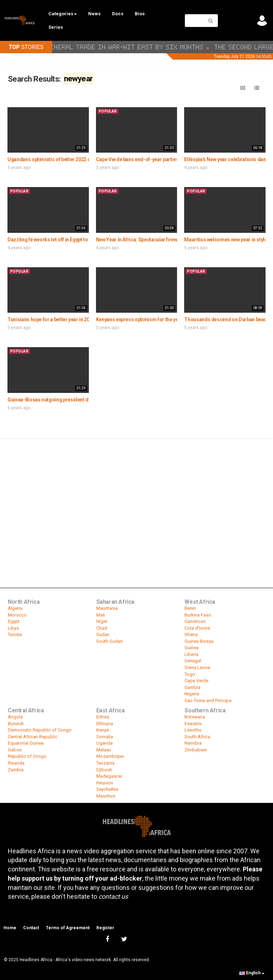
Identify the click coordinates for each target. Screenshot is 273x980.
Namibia (193, 743)
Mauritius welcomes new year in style (226, 240)
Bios (140, 14)
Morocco (17, 615)
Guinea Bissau (199, 641)
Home (10, 928)
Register (105, 928)
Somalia (105, 737)
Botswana (195, 717)
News (94, 14)
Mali (101, 615)
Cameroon (195, 621)
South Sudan (109, 641)
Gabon (15, 750)
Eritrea (103, 717)
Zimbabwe (196, 750)
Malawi (104, 750)
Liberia (191, 654)
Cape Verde (196, 681)
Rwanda (16, 763)
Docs (118, 14)
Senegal (193, 661)
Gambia (192, 687)
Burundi (16, 724)
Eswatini (193, 724)
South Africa (197, 737)
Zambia (16, 770)
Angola (15, 717)
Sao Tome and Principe (208, 700)
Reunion (105, 783)
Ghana (191, 634)
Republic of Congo (27, 756)
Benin (190, 608)
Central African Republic (33, 737)
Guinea (192, 648)
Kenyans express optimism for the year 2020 (145, 319)
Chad (102, 628)
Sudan (103, 634)
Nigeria (192, 694)
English (252, 973)
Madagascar (109, 776)
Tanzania (105, 763)
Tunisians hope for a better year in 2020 (51, 319)
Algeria (15, 608)
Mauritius (106, 796)
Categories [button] (63, 14)
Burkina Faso (198, 615)
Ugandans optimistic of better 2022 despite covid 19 (66, 159)
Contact (31, 928)
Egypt (14, 621)
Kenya (103, 730)
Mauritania (107, 608)
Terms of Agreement (68, 928)
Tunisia (15, 634)
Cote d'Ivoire (197, 628)
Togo (190, 674)
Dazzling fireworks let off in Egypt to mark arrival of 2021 (71, 240)
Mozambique (110, 756)
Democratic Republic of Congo (40, 730)
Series (56, 27)
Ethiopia (105, 724)
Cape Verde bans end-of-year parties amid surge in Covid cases (168, 159)
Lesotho (193, 730)
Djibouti (104, 770)
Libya (13, 628)
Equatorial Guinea (26, 743)
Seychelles (107, 789)
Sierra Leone (197, 667)
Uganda (105, 743)
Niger (102, 621)
